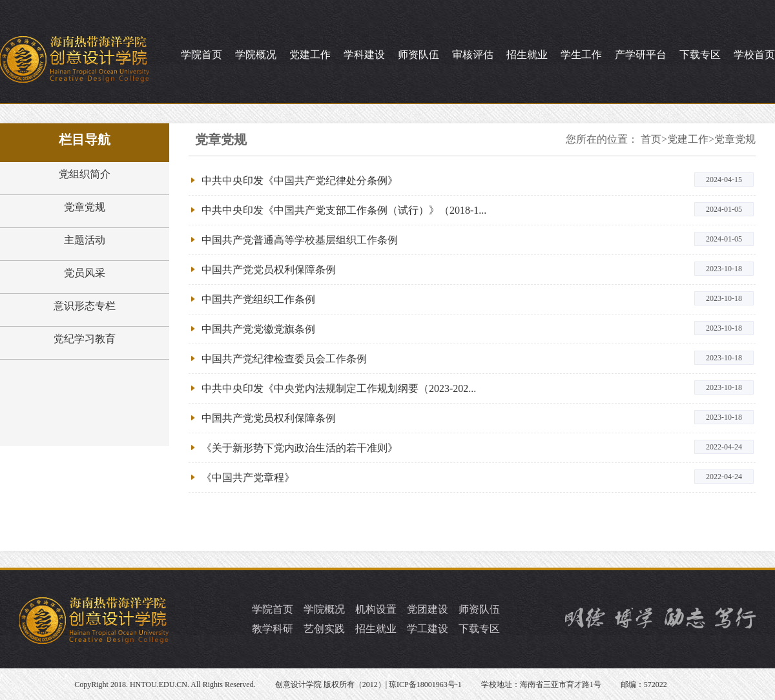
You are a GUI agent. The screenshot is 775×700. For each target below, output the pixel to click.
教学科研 (273, 629)
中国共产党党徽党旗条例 (258, 329)
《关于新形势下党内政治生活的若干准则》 (300, 448)
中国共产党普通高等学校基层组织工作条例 (300, 240)
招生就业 (527, 55)
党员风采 (85, 273)
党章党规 (85, 207)
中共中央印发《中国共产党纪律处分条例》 (300, 180)
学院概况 (256, 55)
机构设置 (376, 609)
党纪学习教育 (85, 339)
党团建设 (428, 609)
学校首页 (754, 55)
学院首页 (201, 55)
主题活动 (85, 240)
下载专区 (700, 55)
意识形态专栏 (85, 306)
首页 (651, 139)
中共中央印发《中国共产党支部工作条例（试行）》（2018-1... (344, 210)
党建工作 (310, 55)
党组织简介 (85, 174)
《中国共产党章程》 (248, 478)
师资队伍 (418, 55)
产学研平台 (641, 55)
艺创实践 (324, 629)
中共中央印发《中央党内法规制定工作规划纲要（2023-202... (339, 388)
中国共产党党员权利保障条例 (269, 270)
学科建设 (364, 55)
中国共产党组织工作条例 (258, 299)
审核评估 (473, 55)
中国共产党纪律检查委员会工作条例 (284, 359)
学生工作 (581, 55)
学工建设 (428, 629)
